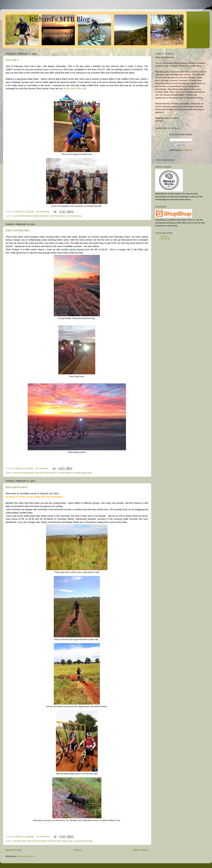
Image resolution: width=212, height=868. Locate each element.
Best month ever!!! (17, 487)
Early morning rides (17, 230)
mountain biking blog (82, 473)
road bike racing (74, 216)
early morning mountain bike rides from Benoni (34, 473)
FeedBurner (187, 150)
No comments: (44, 212)
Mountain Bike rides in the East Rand (30, 841)
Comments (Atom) (27, 856)
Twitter (159, 107)
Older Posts (141, 850)
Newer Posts (14, 850)
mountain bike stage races (60, 841)
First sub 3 (12, 60)
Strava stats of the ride (75, 88)
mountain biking (64, 473)
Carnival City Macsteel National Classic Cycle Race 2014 (39, 216)
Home (77, 850)
